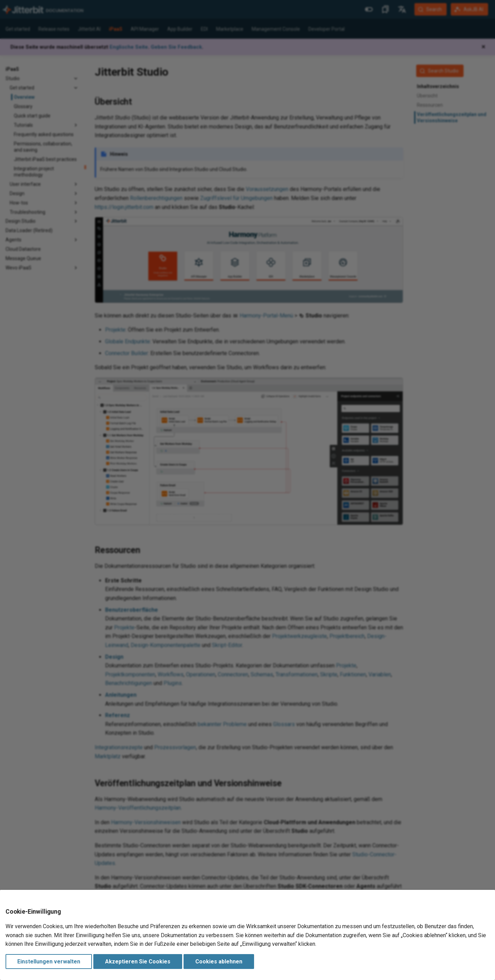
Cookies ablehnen (219, 962)
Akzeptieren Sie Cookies (138, 962)
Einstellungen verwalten (49, 962)
